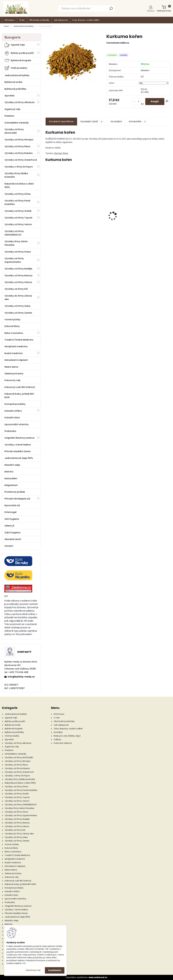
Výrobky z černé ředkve (18, 445)
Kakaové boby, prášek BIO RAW (19, 396)
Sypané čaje (15, 45)
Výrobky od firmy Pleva (17, 146)
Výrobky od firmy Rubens (19, 153)
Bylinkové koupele (18, 60)
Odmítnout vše (33, 970)
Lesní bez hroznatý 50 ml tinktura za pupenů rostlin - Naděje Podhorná (61, 214)
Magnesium (11, 485)
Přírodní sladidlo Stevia (17, 451)
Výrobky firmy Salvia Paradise (16, 243)
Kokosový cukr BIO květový (20, 387)
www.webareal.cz (98, 977)
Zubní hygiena (12, 533)
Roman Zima (61, 153)
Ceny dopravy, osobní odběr (86, 20)
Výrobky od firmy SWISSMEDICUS (14, 233)
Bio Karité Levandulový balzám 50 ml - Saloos (156, 213)
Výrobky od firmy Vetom (18, 224)
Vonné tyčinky (12, 320)
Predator (9, 116)
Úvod (6, 26)
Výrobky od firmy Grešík (18, 211)
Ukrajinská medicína (16, 346)
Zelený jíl (9, 526)
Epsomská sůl (12, 505)
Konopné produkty (15, 404)
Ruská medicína (14, 353)
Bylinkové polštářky (15, 89)
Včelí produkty (16, 68)
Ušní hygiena (12, 519)
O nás (22, 20)
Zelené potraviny (14, 374)
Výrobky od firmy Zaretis (18, 313)
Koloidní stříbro (13, 411)
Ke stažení (116, 121)
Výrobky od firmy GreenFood (21, 160)
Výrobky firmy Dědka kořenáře (16, 175)
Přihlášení (151, 11)
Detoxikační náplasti (16, 360)
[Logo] (16, 8)
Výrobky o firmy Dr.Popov (19, 167)
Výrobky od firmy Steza (18, 252)
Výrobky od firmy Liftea (17, 194)
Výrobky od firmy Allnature (19, 102)
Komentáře (138, 122)
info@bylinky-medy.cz (21, 677)
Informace (10, 20)
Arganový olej (12, 109)
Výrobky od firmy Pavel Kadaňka (17, 202)
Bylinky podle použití (19, 53)
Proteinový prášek (15, 492)
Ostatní (9, 546)
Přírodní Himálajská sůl (17, 499)
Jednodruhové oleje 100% (19, 458)
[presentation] (47, 211)
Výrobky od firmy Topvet (18, 218)
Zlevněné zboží (13, 539)
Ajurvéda (9, 96)
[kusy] (136, 101)
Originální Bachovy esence (19, 438)
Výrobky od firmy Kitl (16, 289)
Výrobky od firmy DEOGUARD (14, 131)
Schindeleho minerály (17, 123)
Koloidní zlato (12, 418)
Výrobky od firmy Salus (17, 306)
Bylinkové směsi (13, 82)
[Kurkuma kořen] (71, 60)
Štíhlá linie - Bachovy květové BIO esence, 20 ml (124, 219)
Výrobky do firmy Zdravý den (18, 298)
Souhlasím (55, 970)
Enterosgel (10, 512)
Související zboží (92, 122)
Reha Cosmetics (14, 333)
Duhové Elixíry (12, 326)
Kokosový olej (12, 380)
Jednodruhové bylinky (24, 26)
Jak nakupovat (61, 20)
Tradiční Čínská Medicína (19, 340)
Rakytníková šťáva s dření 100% (19, 185)
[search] (111, 9)
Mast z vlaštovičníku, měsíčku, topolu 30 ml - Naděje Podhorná (92, 214)
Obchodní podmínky (39, 20)
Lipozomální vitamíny (17, 424)
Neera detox (11, 367)
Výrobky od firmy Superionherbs (14, 260)
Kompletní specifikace (61, 121)
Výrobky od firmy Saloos (18, 282)
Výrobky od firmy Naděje (18, 269)
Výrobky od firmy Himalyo (19, 140)
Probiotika (10, 431)
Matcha (9, 472)
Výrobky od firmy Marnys (18, 276)
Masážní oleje (12, 465)
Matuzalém (11, 478)
